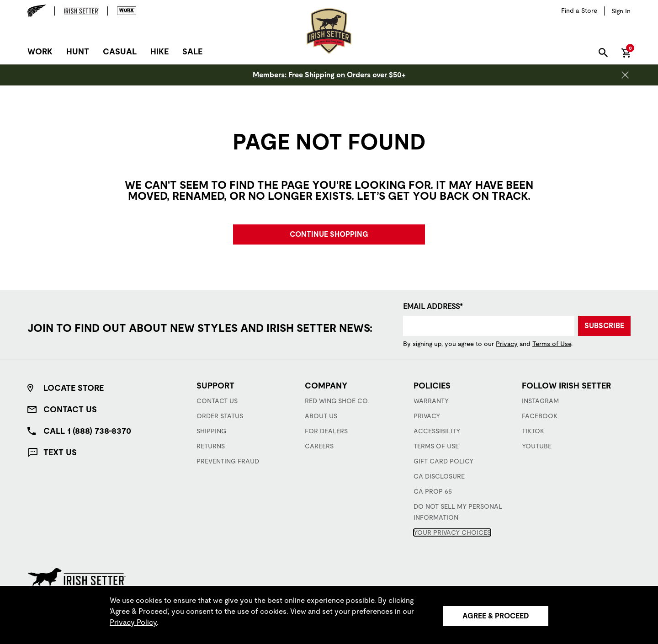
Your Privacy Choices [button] (452, 532)
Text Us (60, 452)
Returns (211, 446)
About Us (321, 416)
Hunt (78, 51)
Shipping (211, 431)
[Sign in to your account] (621, 11)
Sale (192, 51)
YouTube (537, 446)
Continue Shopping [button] (329, 234)
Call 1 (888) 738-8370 (87, 431)
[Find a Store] (579, 11)
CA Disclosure (439, 476)
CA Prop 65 (433, 491)
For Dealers (326, 431)
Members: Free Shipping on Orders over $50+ (329, 75)
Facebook (540, 416)
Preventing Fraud (228, 461)
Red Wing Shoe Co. (337, 401)
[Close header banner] (625, 75)
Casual (120, 51)
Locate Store (74, 388)
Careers (319, 446)
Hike (159, 51)
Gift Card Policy (443, 461)
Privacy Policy (133, 622)
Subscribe (604, 326)
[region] (329, 615)
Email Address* (433, 306)
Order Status (220, 416)
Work (40, 51)
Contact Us (70, 409)
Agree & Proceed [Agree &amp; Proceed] (496, 616)
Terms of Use (552, 344)
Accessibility (437, 431)
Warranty (431, 401)
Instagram (540, 401)
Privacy (507, 344)
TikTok (533, 431)
